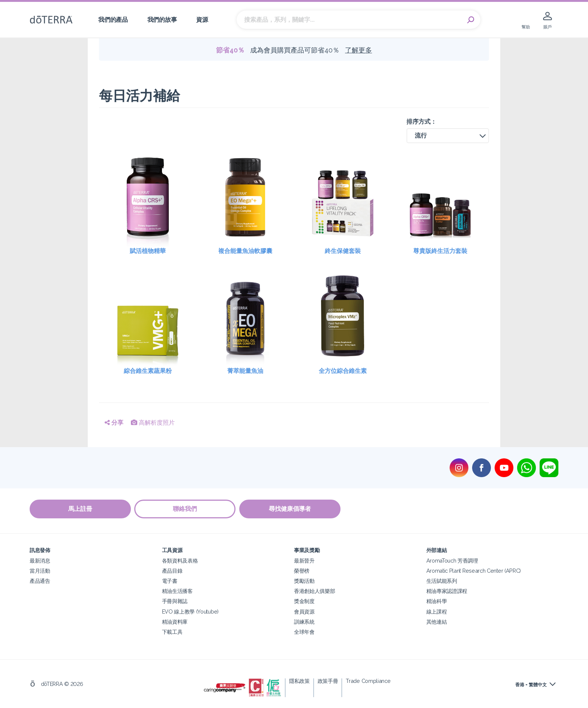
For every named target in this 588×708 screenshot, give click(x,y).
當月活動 (40, 571)
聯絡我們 (185, 509)
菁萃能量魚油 (245, 371)
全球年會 (304, 631)
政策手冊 (328, 680)
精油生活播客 (177, 591)
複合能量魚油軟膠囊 (245, 251)
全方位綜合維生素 (343, 371)
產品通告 (40, 581)
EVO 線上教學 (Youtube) (190, 611)
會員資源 (304, 611)
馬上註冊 (80, 509)
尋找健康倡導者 (290, 509)
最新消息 (40, 561)
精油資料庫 (175, 621)
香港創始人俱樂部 (315, 591)
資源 (202, 20)
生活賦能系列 (442, 581)
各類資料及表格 (180, 561)
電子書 (170, 581)
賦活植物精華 (148, 251)
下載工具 (172, 631)
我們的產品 (113, 20)
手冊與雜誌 (175, 601)
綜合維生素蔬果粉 (148, 371)
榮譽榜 (302, 571)
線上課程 (437, 611)
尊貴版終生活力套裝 (440, 251)
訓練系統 (304, 621)
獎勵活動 (304, 581)
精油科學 (437, 601)
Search (471, 20)
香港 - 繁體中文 (531, 684)
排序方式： (421, 122)
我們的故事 (162, 20)
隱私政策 (299, 680)
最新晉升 (304, 561)
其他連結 (437, 621)
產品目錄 (172, 571)
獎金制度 (304, 601)
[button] (448, 136)
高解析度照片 (153, 423)
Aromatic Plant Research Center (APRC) (474, 571)
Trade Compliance (368, 680)
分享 (114, 423)
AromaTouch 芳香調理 (452, 561)
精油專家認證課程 (447, 591)
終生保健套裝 (343, 251)
